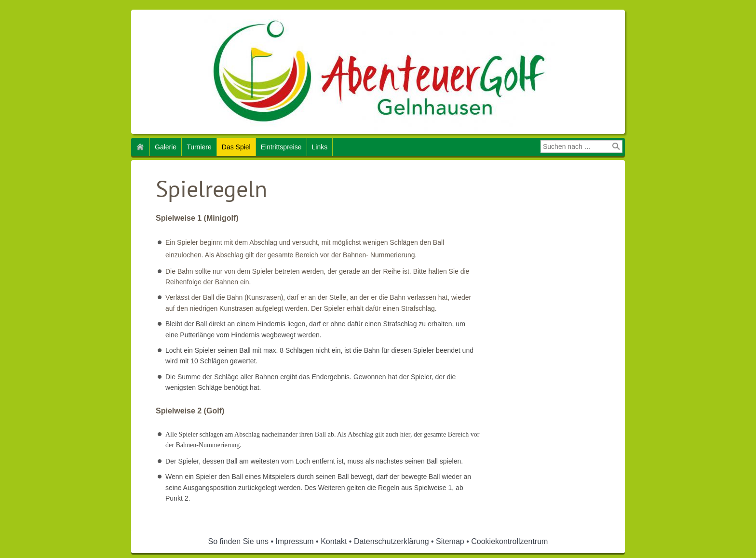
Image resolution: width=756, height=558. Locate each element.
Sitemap (450, 541)
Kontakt (334, 541)
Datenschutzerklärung (391, 541)
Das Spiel (236, 147)
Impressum (295, 541)
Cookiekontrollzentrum (509, 541)
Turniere (199, 147)
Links (320, 147)
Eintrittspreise (281, 147)
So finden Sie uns (238, 541)
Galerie (166, 147)
